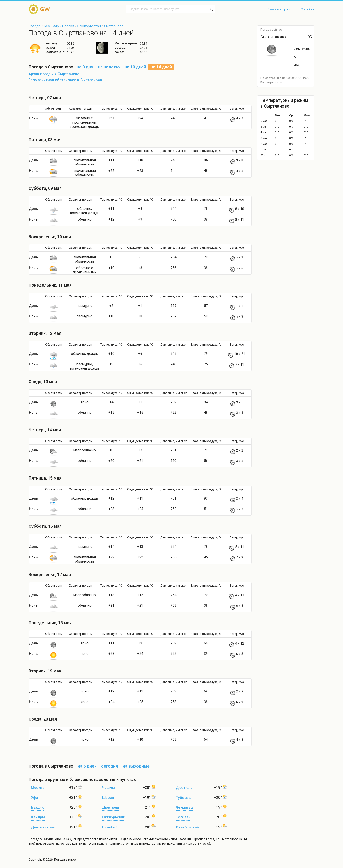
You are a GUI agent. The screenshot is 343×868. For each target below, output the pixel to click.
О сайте (308, 10)
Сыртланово (114, 26)
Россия (68, 26)
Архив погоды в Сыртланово (54, 74)
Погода (35, 26)
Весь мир (51, 26)
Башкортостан (89, 26)
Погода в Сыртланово (45, 839)
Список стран (278, 10)
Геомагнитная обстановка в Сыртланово (65, 80)
